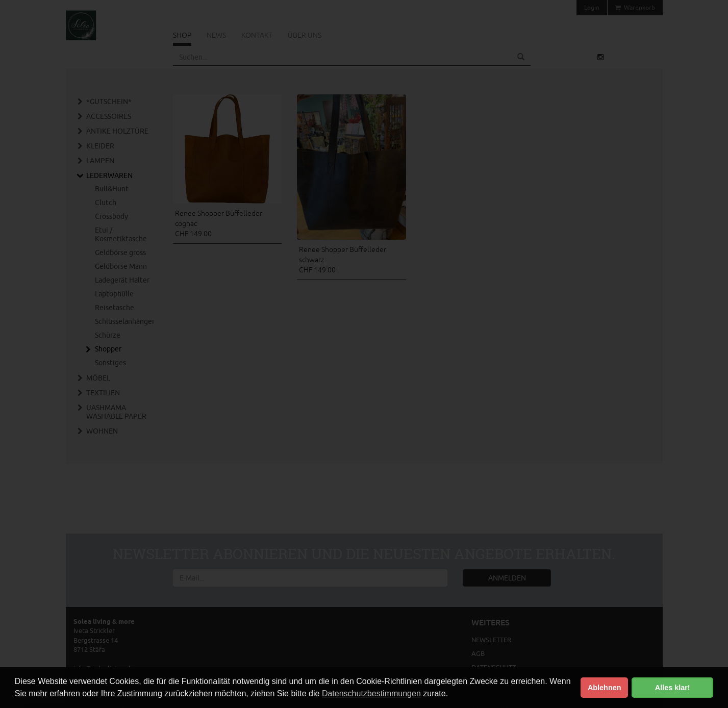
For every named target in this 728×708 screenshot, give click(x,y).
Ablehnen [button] (605, 688)
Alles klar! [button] (673, 688)
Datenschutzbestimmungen (371, 693)
